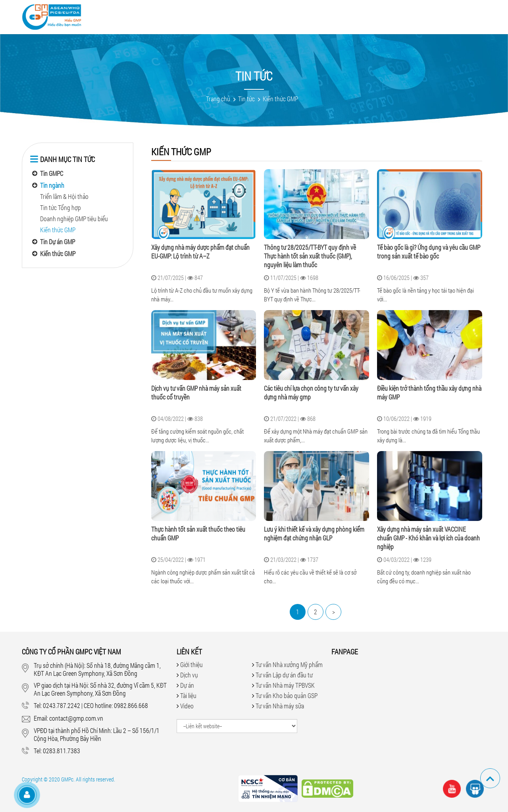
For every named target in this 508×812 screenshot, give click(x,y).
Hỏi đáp (302, 16)
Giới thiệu (136, 16)
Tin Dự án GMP (58, 242)
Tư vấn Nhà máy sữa (280, 706)
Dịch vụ (174, 16)
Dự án (207, 16)
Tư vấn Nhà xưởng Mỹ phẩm (289, 664)
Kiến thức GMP (280, 99)
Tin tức (337, 16)
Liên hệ (420, 16)
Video (236, 16)
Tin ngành (52, 185)
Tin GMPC (52, 173)
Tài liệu (267, 16)
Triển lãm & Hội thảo (64, 196)
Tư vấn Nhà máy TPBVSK (285, 685)
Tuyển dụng (378, 16)
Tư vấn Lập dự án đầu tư (284, 675)
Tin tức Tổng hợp (61, 207)
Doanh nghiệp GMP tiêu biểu (74, 219)
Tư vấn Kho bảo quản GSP (287, 695)
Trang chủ (218, 99)
